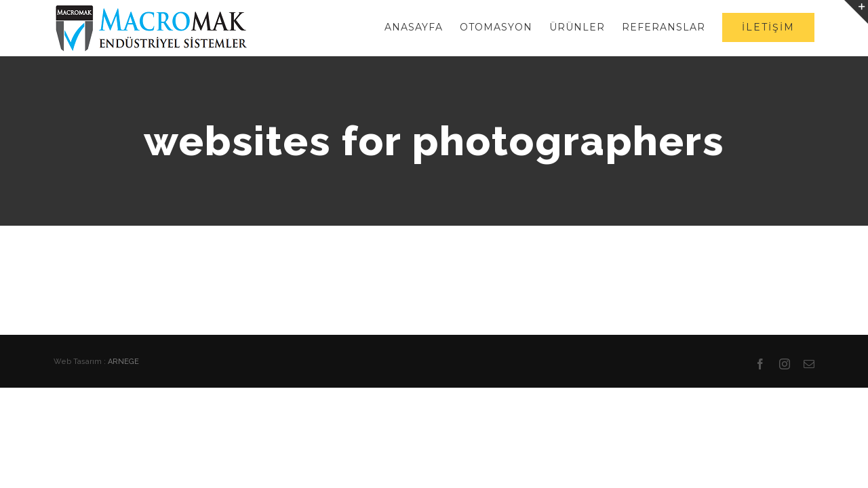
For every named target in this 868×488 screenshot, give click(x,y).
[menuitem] (375, 27)
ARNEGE (123, 362)
